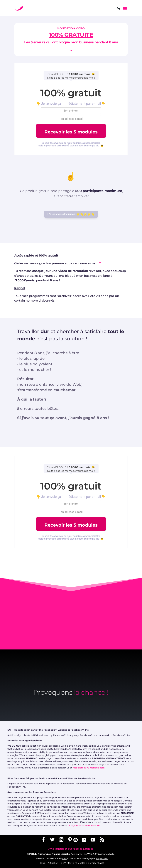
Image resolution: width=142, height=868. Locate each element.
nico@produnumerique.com (89, 768)
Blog (43, 863)
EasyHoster (102, 858)
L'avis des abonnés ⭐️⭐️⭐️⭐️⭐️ (71, 214)
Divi (64, 858)
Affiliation (53, 863)
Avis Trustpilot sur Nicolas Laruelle (71, 849)
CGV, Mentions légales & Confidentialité (82, 863)
